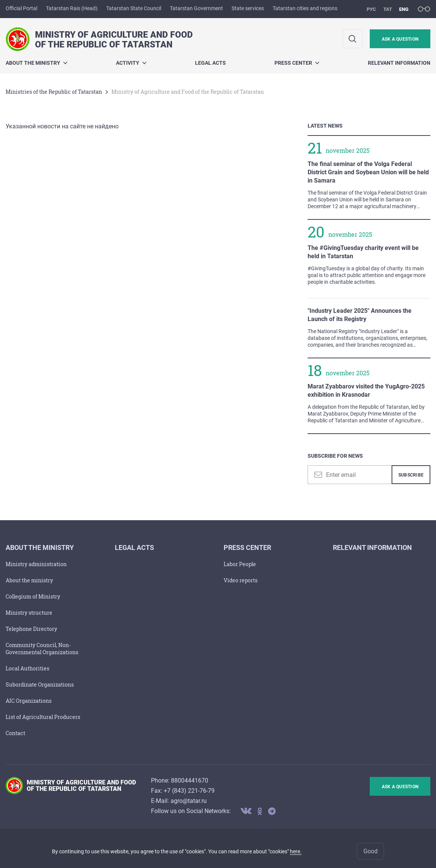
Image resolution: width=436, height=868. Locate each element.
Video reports (241, 580)
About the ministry (37, 63)
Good (370, 851)
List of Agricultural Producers (43, 717)
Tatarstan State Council (134, 8)
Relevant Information (399, 63)
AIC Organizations (29, 701)
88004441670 (190, 780)
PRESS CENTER (297, 63)
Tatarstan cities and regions (305, 8)
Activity (131, 63)
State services (248, 8)
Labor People (240, 564)
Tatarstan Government (196, 8)
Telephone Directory (31, 629)
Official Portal (21, 8)
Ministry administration (36, 564)
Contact (15, 733)
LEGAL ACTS (210, 63)
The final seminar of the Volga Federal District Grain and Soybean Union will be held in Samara (368, 172)
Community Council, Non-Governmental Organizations (42, 649)
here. (296, 851)
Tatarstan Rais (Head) (72, 8)
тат (388, 9)
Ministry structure (29, 613)
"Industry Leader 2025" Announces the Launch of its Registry (360, 315)
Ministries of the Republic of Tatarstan (54, 92)
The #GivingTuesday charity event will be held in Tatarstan (363, 252)
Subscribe (411, 475)
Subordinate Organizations (40, 685)
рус (371, 9)
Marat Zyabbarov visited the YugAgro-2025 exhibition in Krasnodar (366, 391)
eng (404, 9)
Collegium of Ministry (33, 596)
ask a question (400, 39)
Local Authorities (27, 668)
